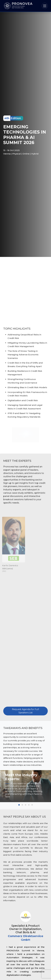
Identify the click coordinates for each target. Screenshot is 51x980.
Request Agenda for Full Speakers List (26, 713)
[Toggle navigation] (45, 6)
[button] (19, 805)
